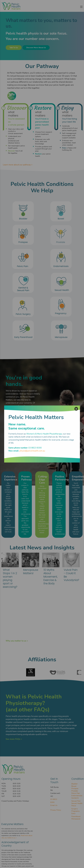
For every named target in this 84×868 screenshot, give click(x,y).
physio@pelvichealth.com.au (32, 451)
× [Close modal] (76, 409)
